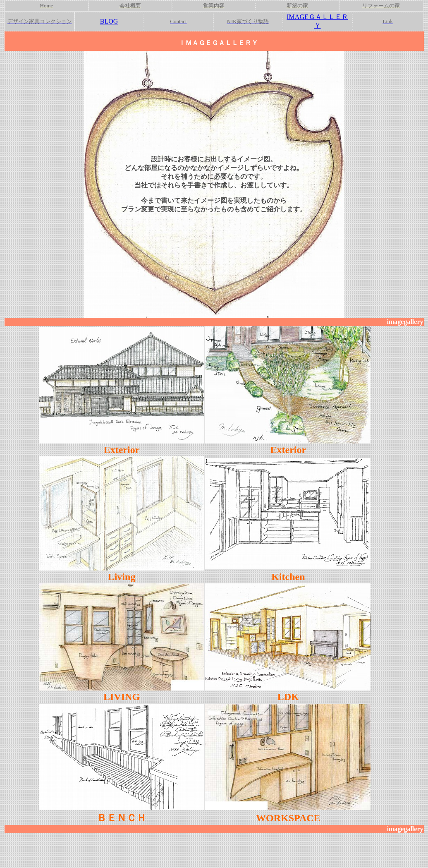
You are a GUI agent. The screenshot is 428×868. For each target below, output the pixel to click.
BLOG (109, 21)
